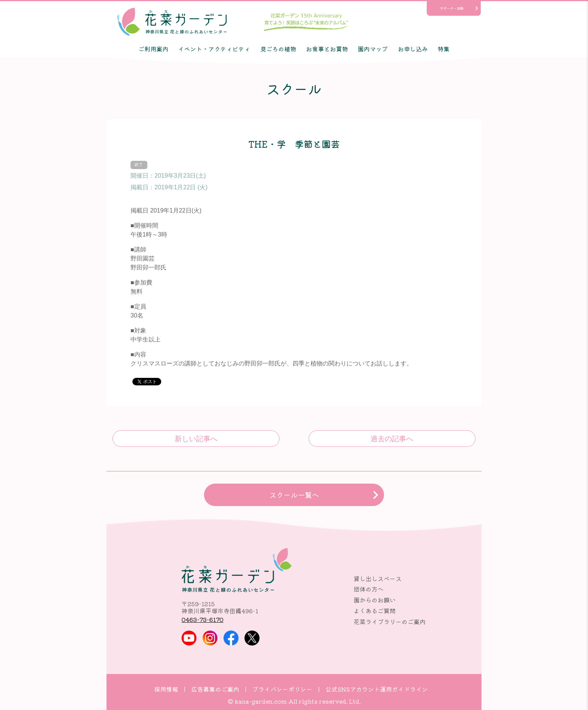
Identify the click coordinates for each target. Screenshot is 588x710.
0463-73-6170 (202, 619)
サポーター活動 (452, 8)
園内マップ (373, 49)
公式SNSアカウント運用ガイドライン (377, 689)
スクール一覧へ (294, 495)
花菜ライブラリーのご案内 (390, 622)
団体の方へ (369, 589)
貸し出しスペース (378, 578)
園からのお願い (375, 600)
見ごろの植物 (278, 49)
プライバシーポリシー (282, 689)
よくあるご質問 (375, 611)
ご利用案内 (153, 49)
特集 (444, 49)
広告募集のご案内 (215, 689)
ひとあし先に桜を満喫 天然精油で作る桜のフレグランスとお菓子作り (196, 439)
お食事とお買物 (327, 49)
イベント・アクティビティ (214, 49)
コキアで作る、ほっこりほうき (392, 439)
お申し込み (413, 49)
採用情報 (166, 689)
